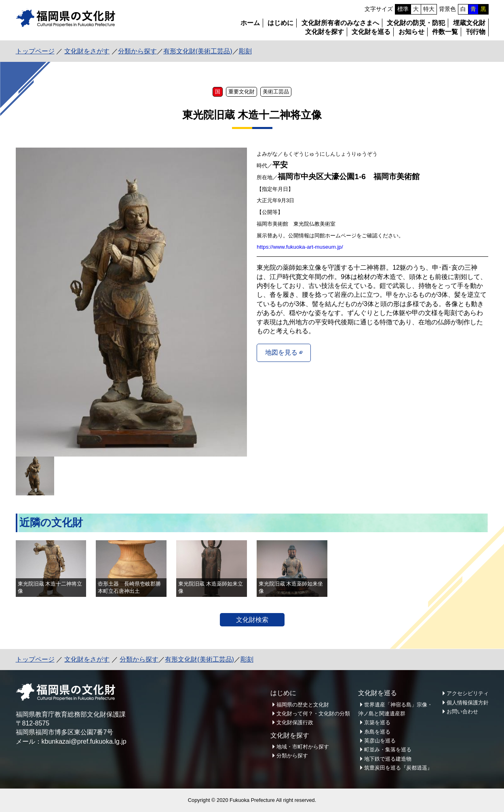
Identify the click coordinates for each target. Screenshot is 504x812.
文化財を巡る (371, 32)
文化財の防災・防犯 (416, 23)
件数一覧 (445, 32)
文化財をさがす (87, 51)
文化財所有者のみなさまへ (340, 23)
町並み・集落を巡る (388, 750)
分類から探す (137, 51)
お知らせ (411, 32)
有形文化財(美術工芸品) (198, 51)
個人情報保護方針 (468, 703)
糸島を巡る (377, 732)
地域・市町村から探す (303, 747)
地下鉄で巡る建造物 (388, 759)
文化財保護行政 (295, 722)
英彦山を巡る (380, 741)
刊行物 (476, 32)
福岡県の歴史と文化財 (303, 705)
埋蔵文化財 (469, 23)
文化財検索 (252, 620)
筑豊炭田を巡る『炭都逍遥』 (398, 768)
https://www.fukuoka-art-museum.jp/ (300, 247)
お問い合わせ (462, 712)
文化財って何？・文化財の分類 (313, 714)
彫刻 (245, 51)
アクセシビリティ (468, 693)
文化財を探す (325, 32)
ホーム (250, 23)
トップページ (35, 51)
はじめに (280, 23)
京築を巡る (377, 722)
